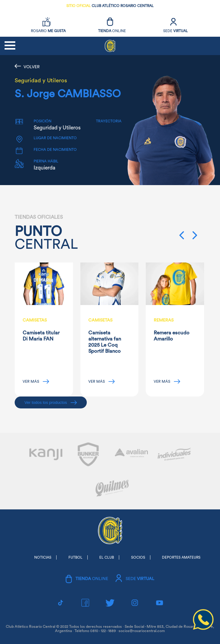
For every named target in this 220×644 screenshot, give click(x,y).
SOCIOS (138, 557)
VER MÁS (36, 382)
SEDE (176, 31)
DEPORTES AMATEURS (181, 557)
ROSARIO (48, 31)
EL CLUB (107, 557)
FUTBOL (75, 557)
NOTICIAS (43, 557)
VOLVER (27, 67)
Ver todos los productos (51, 402)
